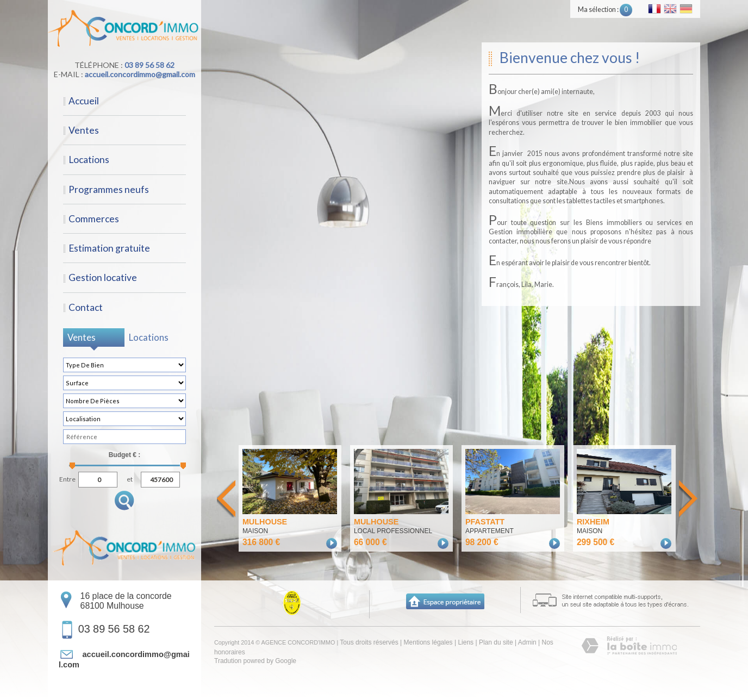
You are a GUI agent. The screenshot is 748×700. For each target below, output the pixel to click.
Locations (89, 160)
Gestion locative (103, 277)
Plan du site (496, 642)
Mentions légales (428, 642)
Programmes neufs (109, 189)
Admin (527, 642)
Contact (86, 307)
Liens (466, 642)
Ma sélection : (605, 10)
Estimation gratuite (109, 248)
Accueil (84, 101)
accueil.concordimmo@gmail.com (140, 74)
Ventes (84, 130)
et (130, 478)
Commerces (94, 219)
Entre (67, 478)
